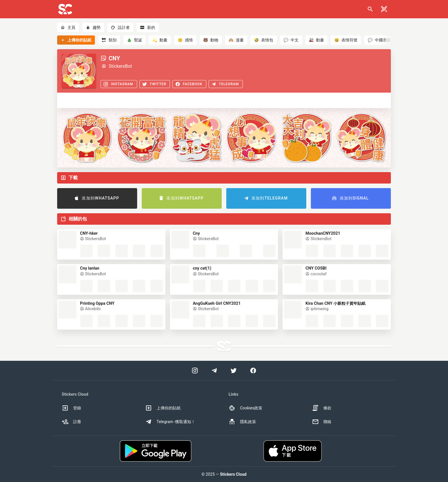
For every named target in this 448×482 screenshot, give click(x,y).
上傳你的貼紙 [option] (163, 408)
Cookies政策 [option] (245, 408)
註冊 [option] (71, 422)
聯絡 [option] (322, 422)
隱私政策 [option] (242, 422)
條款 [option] (322, 408)
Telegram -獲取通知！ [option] (170, 422)
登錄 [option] (71, 408)
